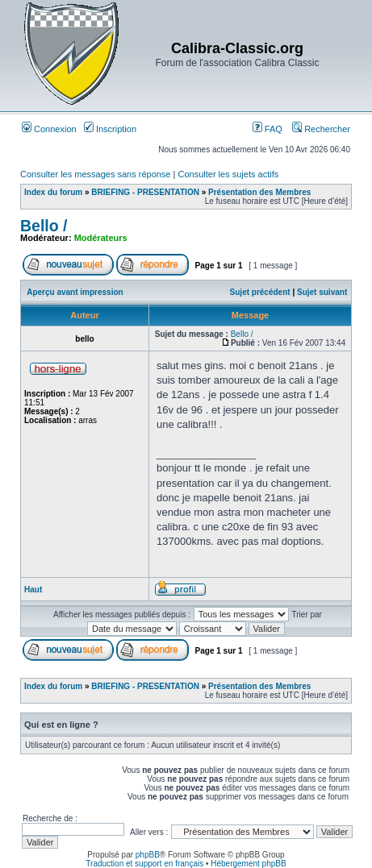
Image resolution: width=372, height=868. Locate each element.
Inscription (110, 129)
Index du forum (53, 192)
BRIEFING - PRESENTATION (145, 192)
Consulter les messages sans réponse (95, 174)
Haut (33, 590)
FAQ (268, 129)
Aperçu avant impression (75, 292)
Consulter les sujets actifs (228, 174)
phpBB (148, 855)
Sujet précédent (260, 292)
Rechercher (321, 129)
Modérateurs (101, 238)
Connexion (49, 129)
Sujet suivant (322, 292)
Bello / (44, 226)
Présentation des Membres (259, 192)
